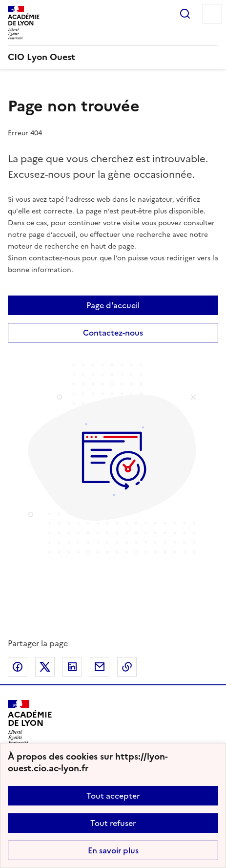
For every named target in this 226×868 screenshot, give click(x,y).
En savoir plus (113, 850)
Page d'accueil (113, 305)
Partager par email (100, 667)
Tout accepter (113, 796)
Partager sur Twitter (45, 667)
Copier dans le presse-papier (127, 667)
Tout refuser (113, 823)
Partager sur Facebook (18, 667)
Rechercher (185, 14)
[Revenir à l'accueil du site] (30, 722)
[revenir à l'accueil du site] (113, 57)
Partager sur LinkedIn (72, 667)
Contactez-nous (113, 333)
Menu (212, 14)
